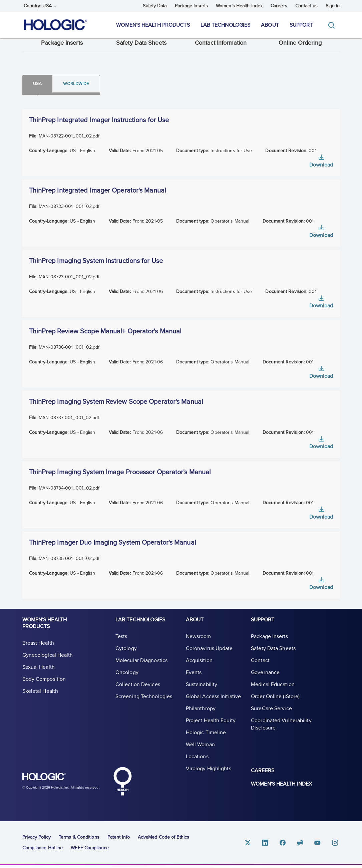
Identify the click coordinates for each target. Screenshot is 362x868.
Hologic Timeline (206, 741)
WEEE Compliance (90, 850)
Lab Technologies (226, 25)
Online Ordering (300, 47)
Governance (265, 681)
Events (194, 681)
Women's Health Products (153, 25)
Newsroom (199, 645)
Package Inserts (192, 6)
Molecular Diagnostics (141, 669)
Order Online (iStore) (275, 705)
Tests (121, 645)
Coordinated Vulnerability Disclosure (281, 733)
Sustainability (202, 693)
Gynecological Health (48, 663)
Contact (260, 669)
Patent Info (119, 839)
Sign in (333, 6)
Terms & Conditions (79, 839)
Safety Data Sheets (141, 47)
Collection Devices (138, 693)
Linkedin (272, 845)
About (270, 25)
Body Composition (44, 687)
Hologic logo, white (56, 782)
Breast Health (38, 651)
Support (301, 25)
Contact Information (221, 47)
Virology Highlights (209, 777)
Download (321, 171)
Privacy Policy (37, 839)
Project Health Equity (211, 729)
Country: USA (40, 6)
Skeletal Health (40, 699)
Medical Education (273, 693)
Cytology (126, 657)
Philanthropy (201, 717)
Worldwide (88, 89)
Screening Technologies (144, 705)
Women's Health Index (239, 6)
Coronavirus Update (209, 657)
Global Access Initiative (213, 705)
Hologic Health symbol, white (123, 784)
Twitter (256, 845)
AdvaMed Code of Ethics (163, 839)
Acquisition (199, 669)
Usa (41, 89)
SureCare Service (271, 717)
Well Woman (200, 753)
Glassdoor (304, 845)
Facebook (288, 845)
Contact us (306, 6)
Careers (279, 6)
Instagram (336, 845)
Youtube (320, 845)
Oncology (127, 681)
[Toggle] (333, 25)
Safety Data (155, 6)
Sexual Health (39, 675)
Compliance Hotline (43, 850)
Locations (197, 765)
